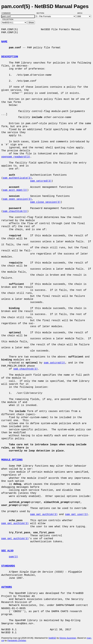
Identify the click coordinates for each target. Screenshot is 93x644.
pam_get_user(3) (77, 514)
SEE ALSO (7, 551)
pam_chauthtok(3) (15, 211)
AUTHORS (7, 587)
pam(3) (13, 557)
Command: (7, 13)
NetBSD (52, 638)
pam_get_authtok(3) (44, 514)
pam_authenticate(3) (17, 178)
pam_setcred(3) (41, 181)
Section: (41, 13)
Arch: (81, 13)
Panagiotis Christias (17, 640)
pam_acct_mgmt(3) (15, 190)
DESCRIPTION (10, 57)
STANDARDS (8, 566)
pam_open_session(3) (17, 199)
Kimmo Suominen (68, 638)
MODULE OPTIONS (12, 460)
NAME (4, 42)
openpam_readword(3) (16, 157)
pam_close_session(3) (45, 202)
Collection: (8, 19)
